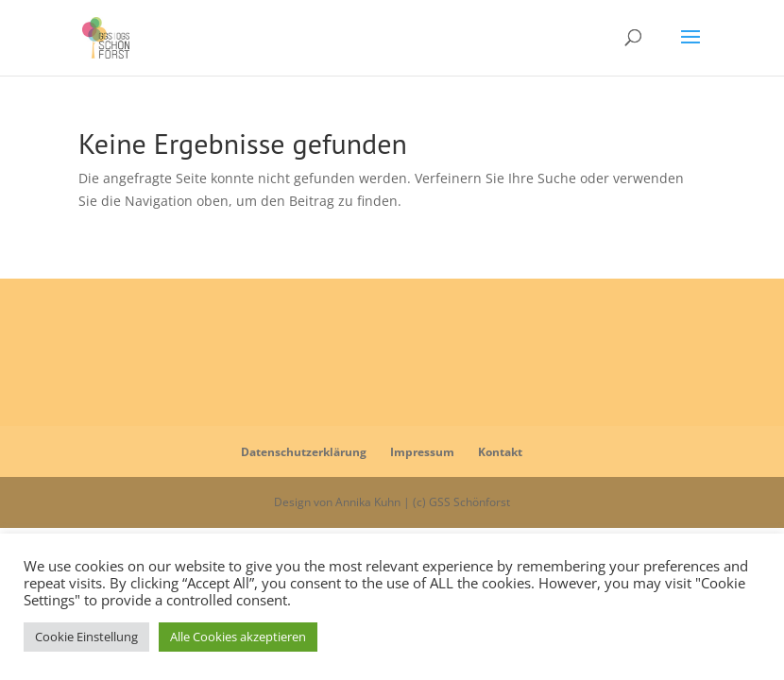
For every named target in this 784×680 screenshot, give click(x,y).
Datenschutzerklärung (304, 452)
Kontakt (500, 452)
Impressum (422, 452)
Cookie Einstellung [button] (86, 637)
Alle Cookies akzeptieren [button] (238, 637)
